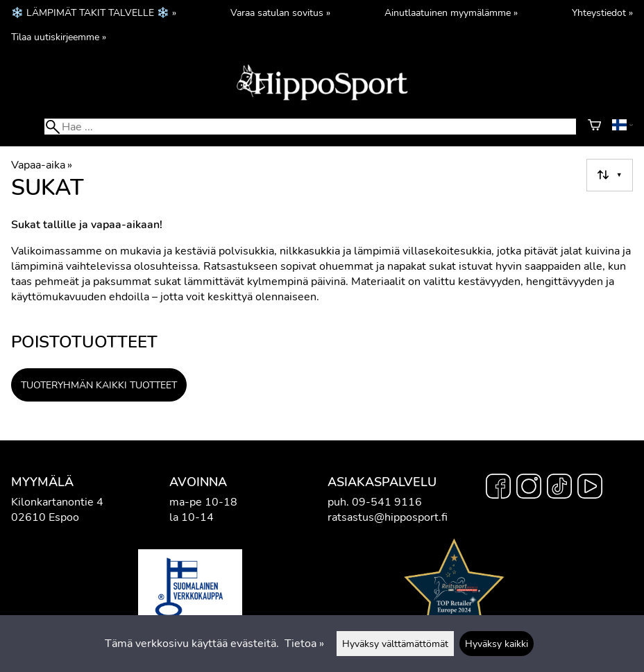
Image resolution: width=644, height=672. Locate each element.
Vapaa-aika (42, 165)
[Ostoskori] (594, 127)
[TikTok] (559, 488)
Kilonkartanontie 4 (57, 502)
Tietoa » (304, 644)
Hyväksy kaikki (497, 644)
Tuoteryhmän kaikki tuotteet (99, 385)
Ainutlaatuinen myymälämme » (451, 12)
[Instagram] (529, 488)
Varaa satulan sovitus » (280, 12)
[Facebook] (498, 488)
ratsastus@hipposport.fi (388, 517)
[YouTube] (590, 488)
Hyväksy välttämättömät (395, 644)
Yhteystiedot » (602, 12)
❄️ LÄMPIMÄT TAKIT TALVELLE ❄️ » (94, 12)
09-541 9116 (387, 502)
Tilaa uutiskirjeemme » (59, 37)
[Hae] (310, 127)
